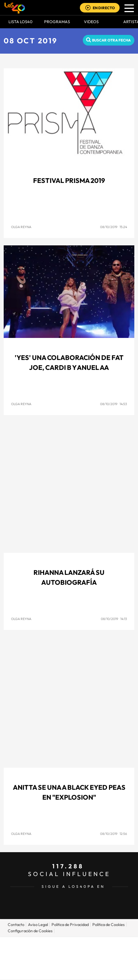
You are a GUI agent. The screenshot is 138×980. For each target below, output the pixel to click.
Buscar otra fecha (111, 40)
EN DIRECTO (104, 8)
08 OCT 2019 (31, 41)
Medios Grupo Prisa (69, 971)
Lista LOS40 (20, 22)
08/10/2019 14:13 (114, 619)
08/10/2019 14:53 (114, 404)
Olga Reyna (21, 227)
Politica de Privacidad (70, 925)
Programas (57, 22)
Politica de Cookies (109, 925)
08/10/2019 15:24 (114, 227)
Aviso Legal (38, 925)
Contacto (16, 925)
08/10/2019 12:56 (114, 834)
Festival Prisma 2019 (69, 181)
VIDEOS (91, 22)
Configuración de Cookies (30, 931)
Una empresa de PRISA (69, 953)
